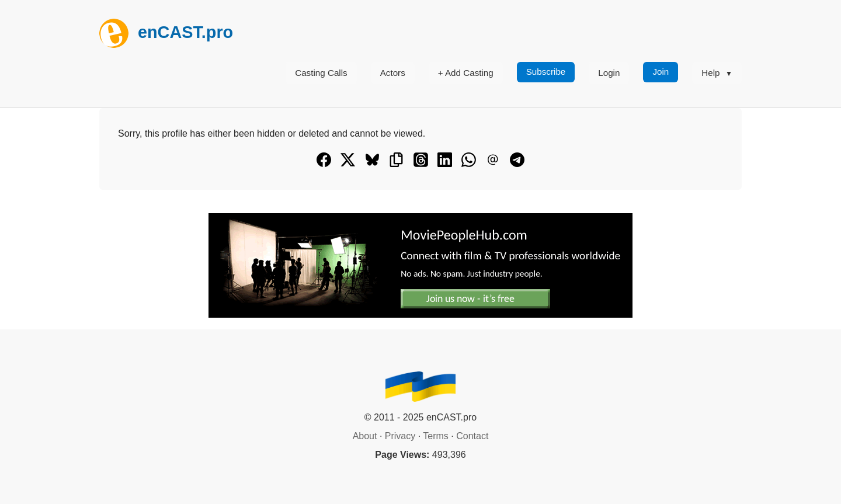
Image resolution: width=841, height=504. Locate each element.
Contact (472, 436)
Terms (436, 436)
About (365, 436)
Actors (393, 73)
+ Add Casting (466, 73)
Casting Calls (321, 73)
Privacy (400, 436)
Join (661, 72)
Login (609, 73)
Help (710, 73)
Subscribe (546, 72)
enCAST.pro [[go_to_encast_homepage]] (166, 32)
